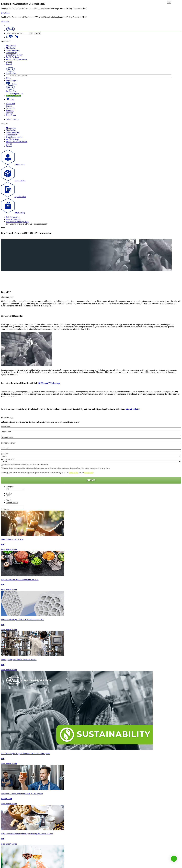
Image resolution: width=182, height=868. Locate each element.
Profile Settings (12, 57)
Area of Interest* (8, 459)
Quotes (9, 62)
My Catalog (11, 48)
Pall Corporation (13, 217)
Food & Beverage (13, 219)
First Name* (6, 426)
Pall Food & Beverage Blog (17, 222)
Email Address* (7, 437)
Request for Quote (13, 96)
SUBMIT (91, 480)
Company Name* (8, 443)
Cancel (37, 33)
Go (31, 33)
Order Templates (13, 50)
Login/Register (12, 80)
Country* (5, 454)
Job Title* (5, 448)
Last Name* (6, 432)
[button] (174, 859)
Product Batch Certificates (17, 59)
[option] (86, 249)
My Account (11, 46)
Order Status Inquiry (14, 55)
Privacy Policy (89, 473)
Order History (12, 53)
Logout (9, 64)
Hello (8, 78)
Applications (11, 73)
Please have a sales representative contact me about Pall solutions (26, 465)
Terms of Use (74, 473)
